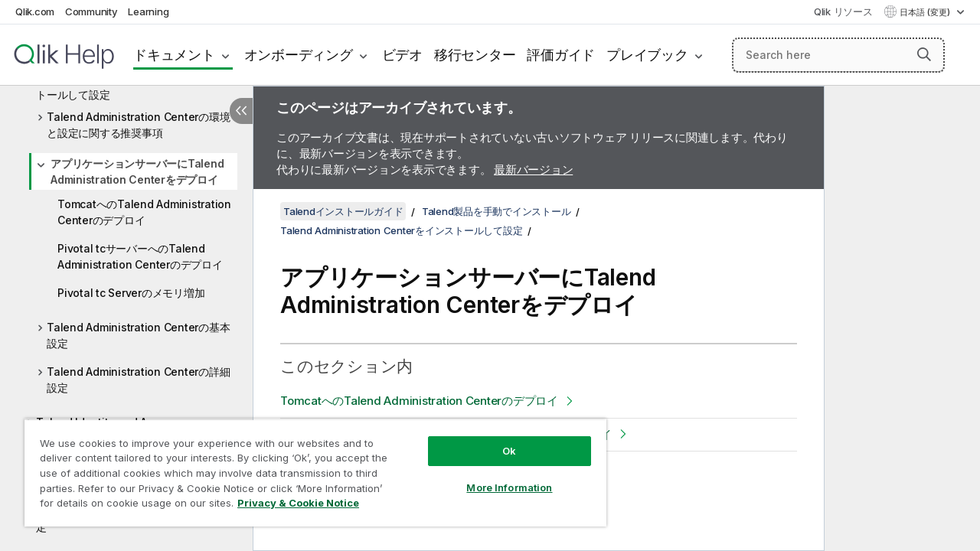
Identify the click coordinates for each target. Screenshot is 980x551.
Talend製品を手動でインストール (497, 211)
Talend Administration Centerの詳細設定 (138, 380)
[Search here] (838, 55)
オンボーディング (299, 55)
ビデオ (402, 55)
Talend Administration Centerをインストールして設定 (133, 86)
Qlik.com (35, 11)
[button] (924, 54)
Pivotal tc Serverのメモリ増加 (131, 293)
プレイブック (647, 55)
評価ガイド (561, 55)
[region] (309, 467)
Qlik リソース (843, 11)
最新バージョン (533, 170)
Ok (498, 439)
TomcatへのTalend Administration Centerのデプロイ (144, 212)
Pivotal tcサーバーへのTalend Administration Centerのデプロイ (140, 256)
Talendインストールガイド (343, 211)
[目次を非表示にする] (241, 111)
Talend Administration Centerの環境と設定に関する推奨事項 (138, 125)
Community (91, 11)
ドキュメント (174, 55)
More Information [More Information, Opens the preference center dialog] (498, 476)
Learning (148, 11)
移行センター (475, 55)
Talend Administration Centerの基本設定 (138, 335)
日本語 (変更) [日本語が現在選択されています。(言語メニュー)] (926, 12)
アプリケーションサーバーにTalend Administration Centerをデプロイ (137, 171)
